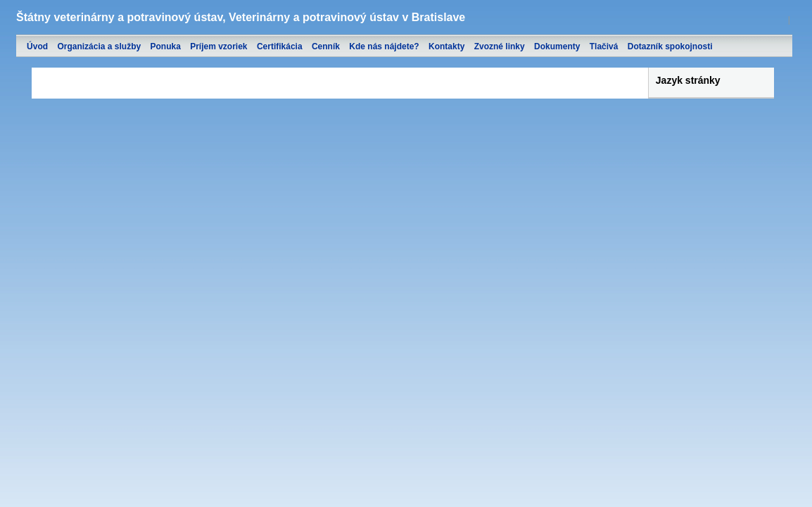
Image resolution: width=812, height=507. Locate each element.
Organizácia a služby (99, 46)
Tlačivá (604, 46)
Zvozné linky (500, 46)
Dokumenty (557, 46)
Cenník (326, 46)
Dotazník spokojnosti (670, 46)
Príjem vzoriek (218, 46)
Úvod (37, 46)
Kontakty (446, 46)
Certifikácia (280, 46)
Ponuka (165, 46)
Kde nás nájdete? (384, 46)
